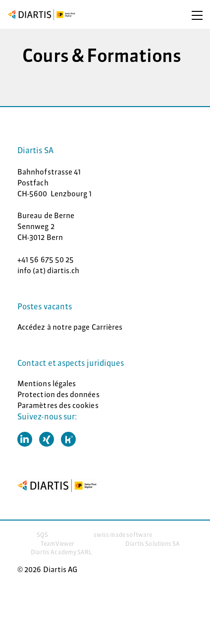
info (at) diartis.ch (49, 270)
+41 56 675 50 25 (46, 260)
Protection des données (58, 394)
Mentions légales (47, 383)
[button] (25, 439)
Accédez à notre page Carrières (70, 327)
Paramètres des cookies (58, 405)
